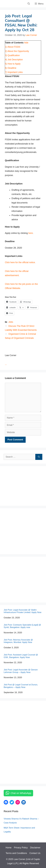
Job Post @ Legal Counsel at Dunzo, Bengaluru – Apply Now (21, 686)
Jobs (11, 322)
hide (26, 43)
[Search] (39, 457)
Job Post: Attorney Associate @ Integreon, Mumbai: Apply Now (18, 641)
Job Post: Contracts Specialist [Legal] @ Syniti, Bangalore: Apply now (22, 626)
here (31, 233)
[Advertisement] (22, 485)
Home (8, 848)
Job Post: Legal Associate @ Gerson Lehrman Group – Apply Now (21, 671)
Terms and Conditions (16, 853)
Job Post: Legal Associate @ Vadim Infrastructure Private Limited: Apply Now (23, 611)
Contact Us (35, 853)
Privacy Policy (21, 848)
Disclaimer (35, 848)
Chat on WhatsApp (21, 793)
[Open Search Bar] (29, 4)
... (6, 364)
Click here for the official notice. (20, 262)
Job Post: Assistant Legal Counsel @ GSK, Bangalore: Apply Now (21, 656)
